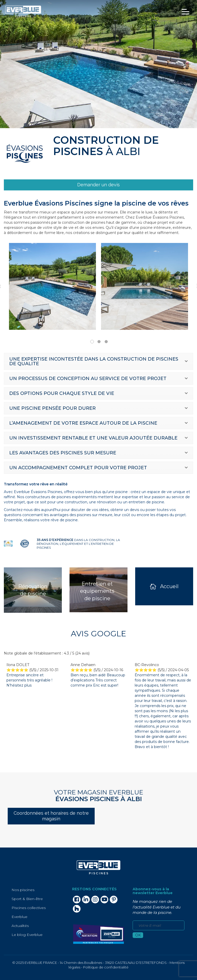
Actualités (20, 926)
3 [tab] (106, 342)
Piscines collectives (29, 908)
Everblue (19, 917)
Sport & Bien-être (27, 899)
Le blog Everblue (27, 935)
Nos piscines (23, 890)
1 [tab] (92, 342)
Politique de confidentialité (106, 967)
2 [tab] (99, 342)
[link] (98, 185)
